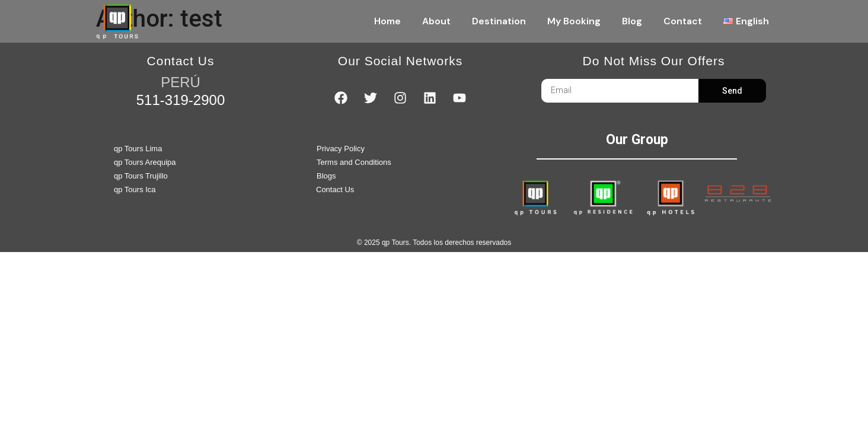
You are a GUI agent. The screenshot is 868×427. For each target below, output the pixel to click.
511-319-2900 (181, 100)
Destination (499, 21)
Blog (632, 21)
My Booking (574, 21)
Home (387, 21)
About (436, 21)
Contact (683, 21)
